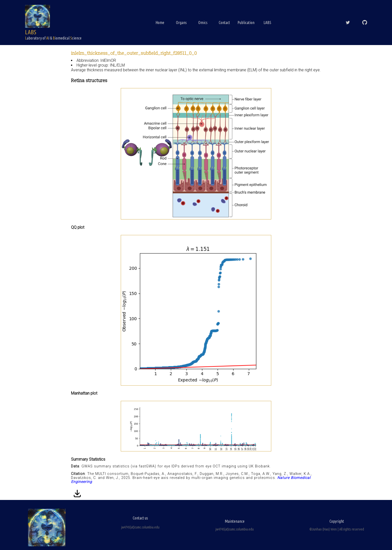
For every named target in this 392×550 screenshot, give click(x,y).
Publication (246, 23)
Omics (203, 23)
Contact (224, 23)
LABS (267, 23)
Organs (181, 23)
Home (160, 23)
